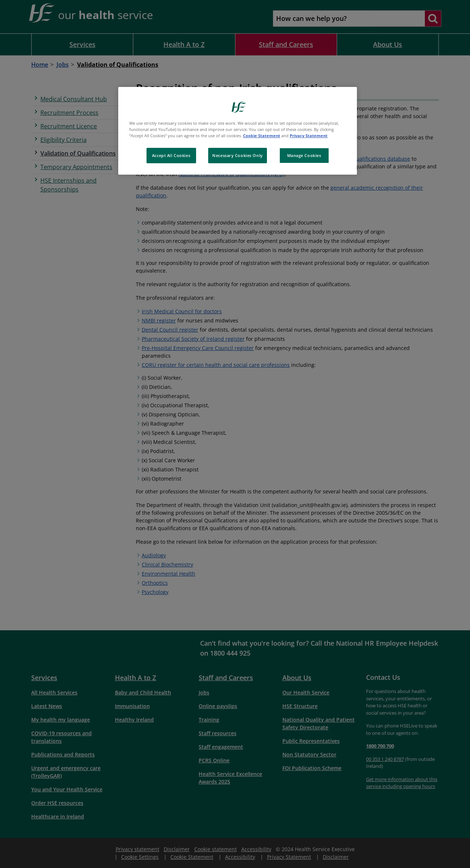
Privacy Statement (309, 136)
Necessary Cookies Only (238, 155)
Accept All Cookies (171, 155)
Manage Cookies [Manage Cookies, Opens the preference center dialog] (304, 155)
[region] (238, 131)
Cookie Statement (262, 136)
